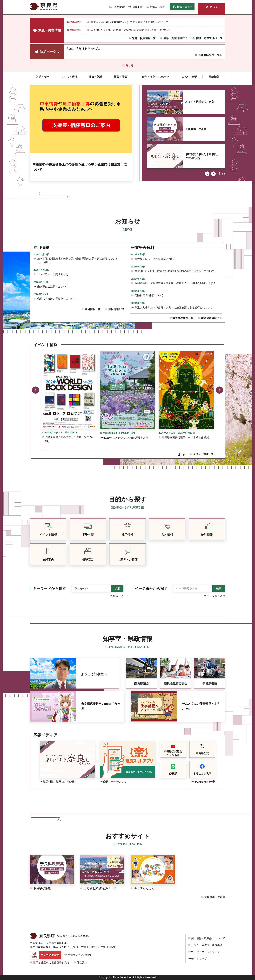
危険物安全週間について (149, 295)
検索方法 (118, 596)
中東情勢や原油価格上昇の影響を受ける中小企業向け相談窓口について (80, 167)
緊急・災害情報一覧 (144, 38)
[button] (117, 7)
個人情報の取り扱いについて (208, 938)
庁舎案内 (82, 963)
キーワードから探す (49, 589)
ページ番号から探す (151, 589)
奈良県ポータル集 (196, 129)
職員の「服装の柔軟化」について (57, 299)
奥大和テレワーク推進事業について (155, 259)
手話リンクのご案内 (79, 955)
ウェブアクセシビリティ (205, 952)
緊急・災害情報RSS (175, 38)
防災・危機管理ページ (209, 38)
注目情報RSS (116, 309)
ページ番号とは (216, 596)
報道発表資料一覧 (183, 318)
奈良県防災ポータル (210, 55)
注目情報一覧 (93, 309)
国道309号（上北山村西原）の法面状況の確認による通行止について (131, 30)
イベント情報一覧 (203, 454)
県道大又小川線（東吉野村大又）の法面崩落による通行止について (130, 22)
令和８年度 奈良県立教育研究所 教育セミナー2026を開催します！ (175, 283)
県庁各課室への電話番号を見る (51, 963)
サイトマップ (199, 959)
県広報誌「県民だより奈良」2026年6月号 (202, 156)
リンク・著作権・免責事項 (207, 945)
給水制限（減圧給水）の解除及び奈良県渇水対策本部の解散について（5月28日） (78, 260)
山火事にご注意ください (52, 287)
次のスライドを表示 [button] (213, 174)
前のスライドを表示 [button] (207, 174)
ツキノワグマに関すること (53, 274)
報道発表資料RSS (212, 318)
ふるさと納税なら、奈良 (200, 102)
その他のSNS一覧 (205, 782)
